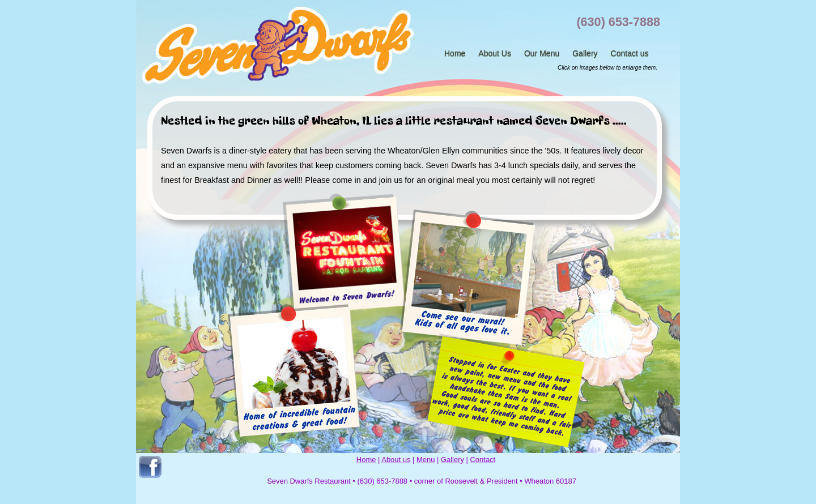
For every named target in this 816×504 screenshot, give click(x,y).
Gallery (585, 53)
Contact (483, 460)
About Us (495, 53)
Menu (426, 460)
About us (396, 460)
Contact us (630, 53)
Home (455, 53)
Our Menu (542, 53)
